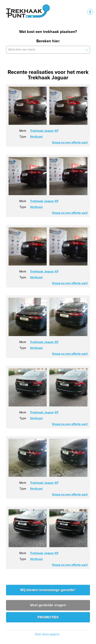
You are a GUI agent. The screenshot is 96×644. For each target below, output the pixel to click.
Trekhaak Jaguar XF (44, 131)
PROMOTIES (48, 617)
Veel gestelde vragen (48, 605)
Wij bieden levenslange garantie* (48, 590)
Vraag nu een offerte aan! (70, 142)
